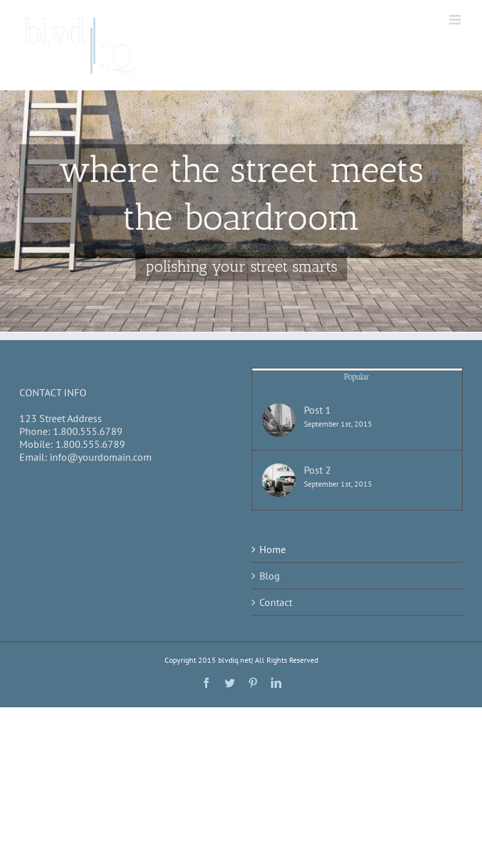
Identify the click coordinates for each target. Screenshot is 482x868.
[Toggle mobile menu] (456, 20)
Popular (357, 377)
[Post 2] (279, 480)
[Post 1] (279, 420)
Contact (276, 602)
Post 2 (317, 470)
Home (273, 549)
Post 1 (317, 410)
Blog (270, 576)
